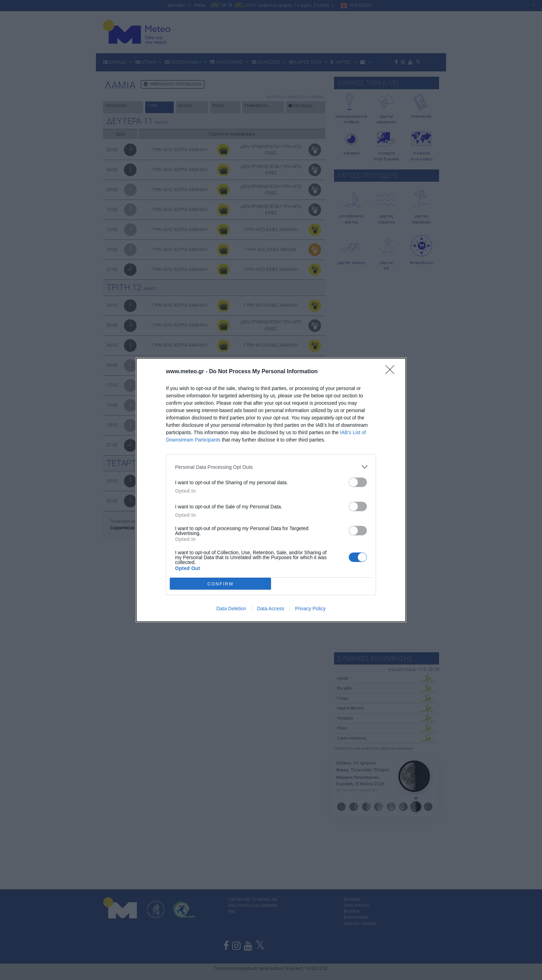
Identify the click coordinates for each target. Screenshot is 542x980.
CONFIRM (220, 584)
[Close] (392, 372)
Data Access (271, 609)
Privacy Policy (310, 609)
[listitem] (271, 467)
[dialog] (271, 490)
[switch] (358, 482)
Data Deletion (231, 609)
